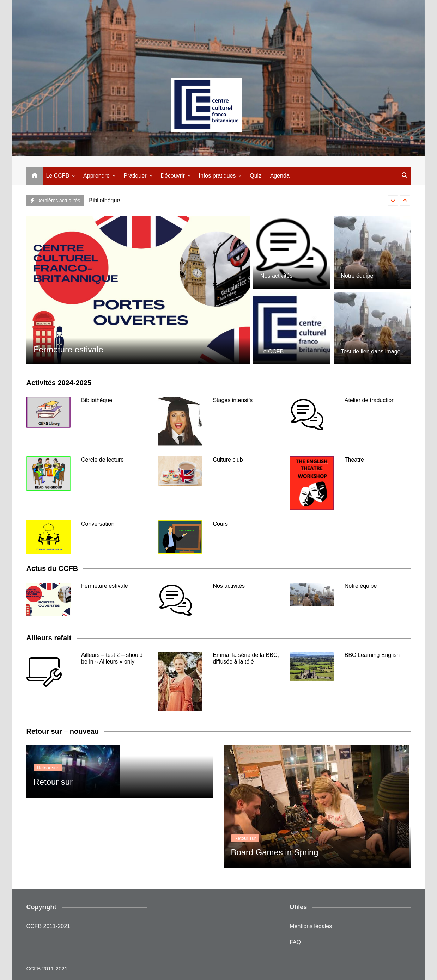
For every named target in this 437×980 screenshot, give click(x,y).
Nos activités (276, 276)
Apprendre (96, 176)
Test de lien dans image (370, 352)
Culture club (228, 460)
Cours (220, 524)
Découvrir (172, 176)
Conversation (98, 524)
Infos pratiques (217, 176)
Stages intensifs (233, 400)
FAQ (295, 942)
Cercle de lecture (102, 460)
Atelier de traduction (370, 400)
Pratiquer (135, 176)
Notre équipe (357, 276)
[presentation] (393, 201)
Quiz (256, 176)
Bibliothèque (104, 200)
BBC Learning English (372, 655)
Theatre (354, 460)
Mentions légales (311, 926)
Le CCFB (58, 176)
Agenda (280, 176)
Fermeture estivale (69, 349)
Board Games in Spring (275, 852)
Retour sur (48, 768)
